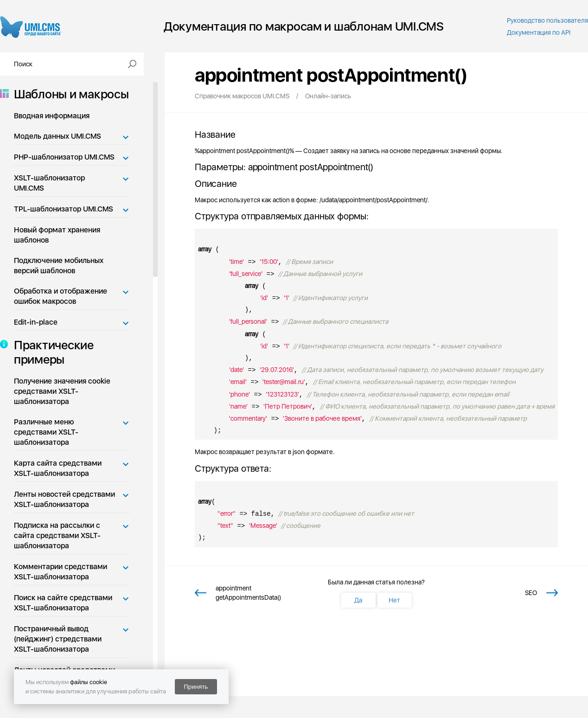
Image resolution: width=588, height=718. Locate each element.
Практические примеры (51, 352)
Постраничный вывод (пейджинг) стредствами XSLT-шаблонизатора (58, 639)
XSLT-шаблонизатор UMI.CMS (49, 183)
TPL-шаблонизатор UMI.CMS (64, 209)
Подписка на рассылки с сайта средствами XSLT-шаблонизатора (57, 535)
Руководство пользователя (547, 20)
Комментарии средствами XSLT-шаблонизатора (61, 572)
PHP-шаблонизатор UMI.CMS (64, 157)
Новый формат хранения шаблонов (57, 235)
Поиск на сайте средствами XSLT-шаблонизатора (63, 603)
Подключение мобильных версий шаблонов (59, 266)
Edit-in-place (36, 322)
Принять (196, 687)
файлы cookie (89, 682)
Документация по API (539, 32)
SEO (531, 593)
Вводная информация (52, 116)
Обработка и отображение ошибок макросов (61, 296)
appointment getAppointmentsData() (248, 593)
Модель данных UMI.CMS (58, 136)
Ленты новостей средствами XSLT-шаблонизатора (64, 499)
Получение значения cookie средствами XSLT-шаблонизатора (62, 391)
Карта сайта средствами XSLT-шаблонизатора (58, 468)
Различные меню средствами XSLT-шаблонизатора (46, 432)
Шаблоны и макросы (69, 94)
